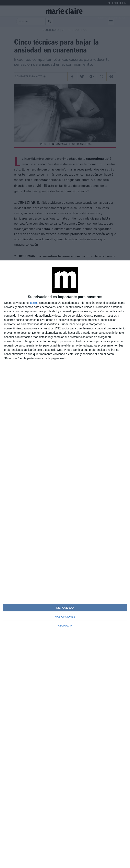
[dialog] (65, 564)
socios (34, 303)
